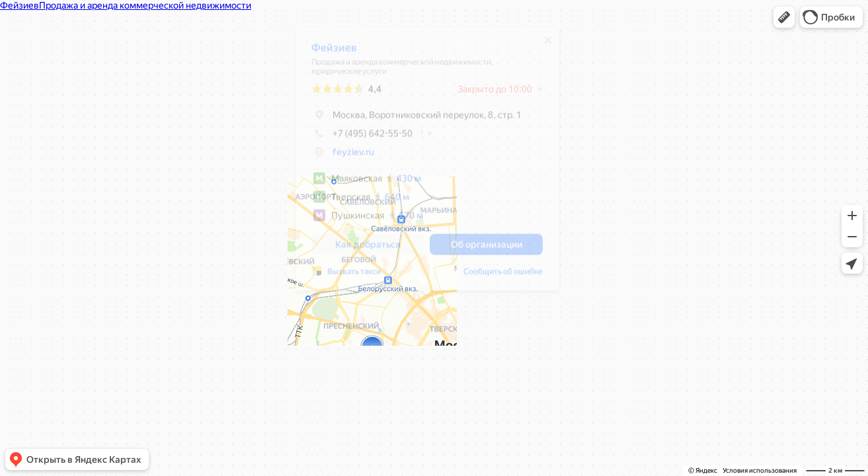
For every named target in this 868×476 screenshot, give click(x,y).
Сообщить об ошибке (503, 276)
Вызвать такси (354, 276)
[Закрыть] (548, 45)
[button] (784, 17)
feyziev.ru (353, 157)
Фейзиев (334, 53)
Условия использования (760, 470)
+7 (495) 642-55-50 (362, 138)
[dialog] (427, 164)
